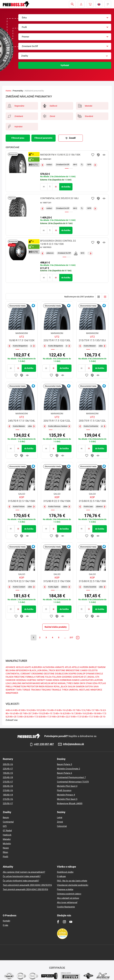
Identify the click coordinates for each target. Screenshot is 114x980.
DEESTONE (49, 674)
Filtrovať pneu (18, 138)
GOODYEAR (78, 677)
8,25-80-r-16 (68, 714)
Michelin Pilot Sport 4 (67, 786)
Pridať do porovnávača (98, 155)
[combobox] (65, 18)
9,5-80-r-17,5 (87, 717)
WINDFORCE (96, 690)
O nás (5, 925)
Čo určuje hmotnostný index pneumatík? (22, 876)
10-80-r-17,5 (76, 717)
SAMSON (80, 687)
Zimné (60, 822)
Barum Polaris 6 (64, 773)
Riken (5, 852)
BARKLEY (93, 667)
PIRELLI (9, 687)
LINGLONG (16, 683)
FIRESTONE (19, 677)
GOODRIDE (67, 677)
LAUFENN (98, 680)
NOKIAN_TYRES (65, 683)
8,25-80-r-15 (47, 714)
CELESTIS (93, 671)
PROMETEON (20, 687)
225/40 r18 (8, 777)
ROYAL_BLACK (61, 687)
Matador (7, 839)
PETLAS (102, 683)
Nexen (6, 848)
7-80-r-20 (27, 714)
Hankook (7, 835)
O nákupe (61, 876)
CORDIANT (26, 674)
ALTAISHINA (49, 667)
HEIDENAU (21, 680)
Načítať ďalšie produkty (56, 626)
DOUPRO (72, 674)
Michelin (7, 844)
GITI (5, 826)
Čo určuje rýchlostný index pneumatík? (21, 881)
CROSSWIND (37, 674)
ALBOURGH (37, 667)
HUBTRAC (32, 680)
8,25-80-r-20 (11, 717)
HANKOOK (11, 680)
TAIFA (19, 690)
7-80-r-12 (80, 710)
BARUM (102, 667)
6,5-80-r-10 (70, 710)
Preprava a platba (65, 889)
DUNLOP (81, 674)
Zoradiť (72, 138)
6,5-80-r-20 (17, 714)
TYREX (65, 690)
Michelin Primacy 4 (66, 795)
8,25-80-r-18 (91, 714)
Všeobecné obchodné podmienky (73, 885)
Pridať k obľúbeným (93, 155)
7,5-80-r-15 (36, 714)
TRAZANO (46, 690)
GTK (97, 677)
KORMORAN (66, 680)
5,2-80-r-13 (44, 710)
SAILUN (72, 687)
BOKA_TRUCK (49, 671)
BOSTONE (60, 671)
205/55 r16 (8, 764)
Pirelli (5, 857)
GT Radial (7, 831)
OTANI (89, 683)
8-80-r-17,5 (101, 714)
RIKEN (42, 687)
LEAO (8, 683)
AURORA (84, 667)
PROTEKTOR (32, 687)
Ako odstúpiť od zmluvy (68, 898)
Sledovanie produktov (104, 155)
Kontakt (6, 921)
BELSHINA (11, 671)
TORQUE (26, 690)
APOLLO (76, 667)
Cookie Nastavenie (66, 907)
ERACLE (99, 674)
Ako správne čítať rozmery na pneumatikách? (24, 872)
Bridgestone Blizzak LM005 (70, 803)
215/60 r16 (8, 790)
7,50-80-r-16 (79, 714)
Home (8, 91)
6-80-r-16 (61, 710)
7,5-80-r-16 (57, 714)
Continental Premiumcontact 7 (71, 777)
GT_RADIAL (89, 677)
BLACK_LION (36, 671)
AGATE (28, 667)
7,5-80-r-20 (22, 717)
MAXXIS (36, 683)
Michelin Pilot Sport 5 (67, 799)
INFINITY (41, 680)
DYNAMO (90, 674)
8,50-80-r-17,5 (45, 717)
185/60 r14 (8, 795)
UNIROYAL (74, 690)
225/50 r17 (8, 803)
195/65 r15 (8, 773)
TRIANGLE (56, 690)
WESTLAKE (84, 690)
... (66, 637)
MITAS (54, 683)
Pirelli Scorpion (64, 790)
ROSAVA (49, 687)
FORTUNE (40, 677)
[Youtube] (71, 922)
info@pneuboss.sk (74, 744)
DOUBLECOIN (61, 674)
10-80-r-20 (98, 717)
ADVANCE (10, 667)
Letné (60, 818)
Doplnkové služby (65, 872)
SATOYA (89, 687)
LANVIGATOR (86, 680)
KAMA (49, 680)
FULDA (48, 677)
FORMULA (30, 677)
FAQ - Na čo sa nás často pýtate (72, 881)
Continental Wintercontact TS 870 (73, 782)
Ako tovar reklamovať (67, 902)
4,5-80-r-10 (34, 710)
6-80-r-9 (53, 710)
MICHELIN (45, 683)
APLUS (68, 667)
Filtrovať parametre (43, 138)
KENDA (56, 680)
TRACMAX (36, 690)
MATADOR (27, 683)
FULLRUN (57, 677)
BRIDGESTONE (73, 671)
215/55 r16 (8, 799)
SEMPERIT (11, 690)
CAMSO (84, 671)
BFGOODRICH (23, 671)
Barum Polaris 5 (64, 764)
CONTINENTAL (13, 674)
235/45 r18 (8, 786)
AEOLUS (20, 667)
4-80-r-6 (9, 710)
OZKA (95, 683)
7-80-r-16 (98, 710)
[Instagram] (64, 922)
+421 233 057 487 (44, 744)
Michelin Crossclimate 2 (68, 769)
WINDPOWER (12, 693)
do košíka (66, 187)
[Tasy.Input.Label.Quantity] (50, 187)
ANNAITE (60, 667)
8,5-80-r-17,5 (33, 717)
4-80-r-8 (17, 710)
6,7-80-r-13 (89, 710)
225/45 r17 (8, 769)
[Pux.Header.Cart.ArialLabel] (90, 4)
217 (73, 637)
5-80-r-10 (25, 710)
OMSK (76, 683)
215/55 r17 (8, 782)
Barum (6, 818)
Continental (8, 822)
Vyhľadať (65, 65)
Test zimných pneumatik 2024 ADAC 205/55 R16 (25, 889)
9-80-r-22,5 (65, 717)
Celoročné (62, 826)
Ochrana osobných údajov (69, 894)
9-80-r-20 (56, 717)
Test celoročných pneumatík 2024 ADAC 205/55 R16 (27, 885)
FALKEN (9, 677)
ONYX (82, 683)
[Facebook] (58, 922)
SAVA (96, 687)
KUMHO (76, 680)
